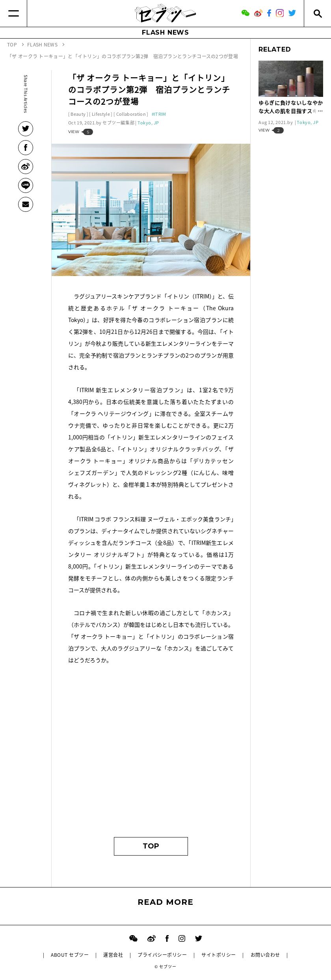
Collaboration (131, 114)
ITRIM (160, 114)
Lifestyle (101, 114)
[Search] (317, 13)
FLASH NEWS (165, 32)
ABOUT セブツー (70, 955)
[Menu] (14, 13)
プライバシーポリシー (162, 955)
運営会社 (113, 955)
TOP (151, 846)
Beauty (78, 114)
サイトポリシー (218, 955)
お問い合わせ (265, 955)
